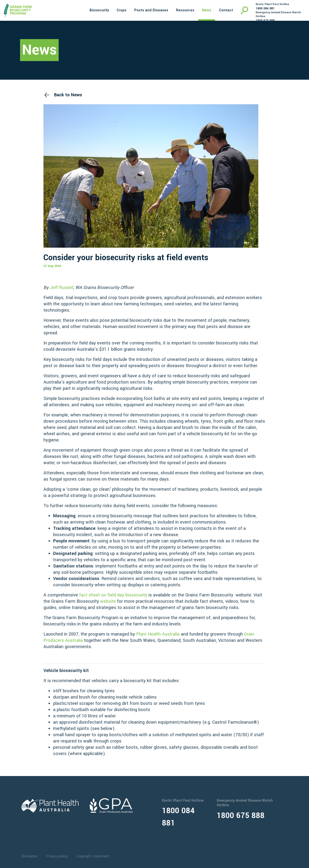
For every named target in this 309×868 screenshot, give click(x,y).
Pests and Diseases (151, 10)
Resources (185, 10)
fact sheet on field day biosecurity (113, 595)
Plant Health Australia (158, 634)
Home (79, 10)
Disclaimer (29, 856)
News (207, 10)
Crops (122, 10)
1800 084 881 (265, 8)
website (108, 601)
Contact (226, 10)
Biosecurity (99, 10)
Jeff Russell (61, 287)
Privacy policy (57, 856)
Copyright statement (93, 856)
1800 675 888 (265, 21)
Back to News (68, 95)
